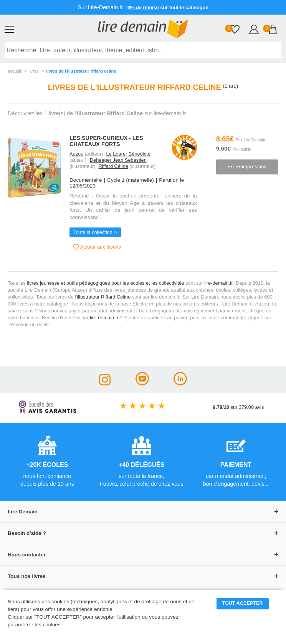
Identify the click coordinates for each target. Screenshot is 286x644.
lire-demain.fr (218, 283)
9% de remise (143, 7)
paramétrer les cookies (34, 625)
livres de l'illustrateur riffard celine (81, 71)
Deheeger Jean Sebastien (118, 160)
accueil (14, 71)
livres (33, 71)
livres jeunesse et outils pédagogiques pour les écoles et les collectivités (106, 283)
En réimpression (247, 167)
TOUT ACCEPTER (243, 603)
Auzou (76, 154)
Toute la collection (93, 232)
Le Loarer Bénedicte (128, 154)
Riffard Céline (113, 166)
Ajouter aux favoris (97, 247)
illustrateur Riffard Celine (104, 297)
